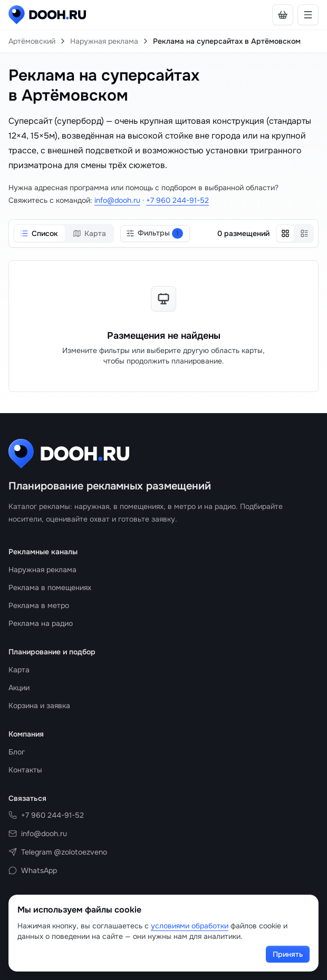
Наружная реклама (104, 41)
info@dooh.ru (117, 200)
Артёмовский (32, 41)
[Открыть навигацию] (308, 15)
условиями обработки (190, 926)
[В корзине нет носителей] (283, 15)
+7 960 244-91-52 (177, 200)
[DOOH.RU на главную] (47, 15)
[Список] (304, 233)
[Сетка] (285, 233)
